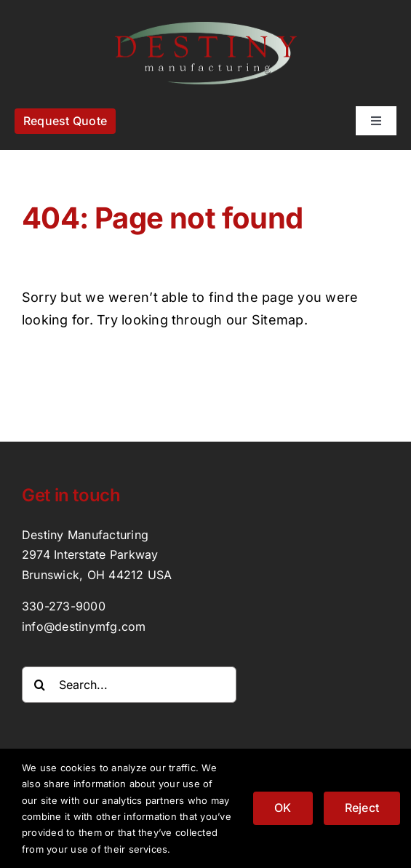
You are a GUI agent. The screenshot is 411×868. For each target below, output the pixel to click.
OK (283, 808)
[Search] (40, 685)
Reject (362, 808)
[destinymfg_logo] (206, 28)
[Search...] (129, 685)
